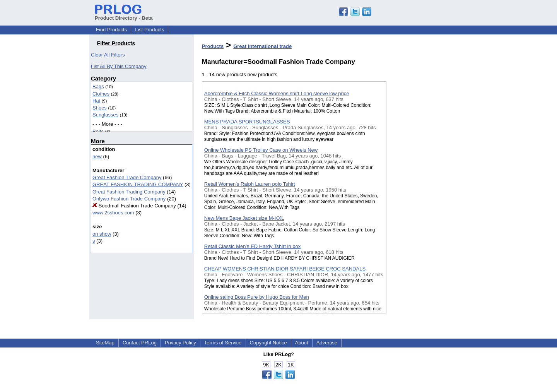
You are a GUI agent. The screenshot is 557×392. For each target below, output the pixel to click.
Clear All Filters (108, 55)
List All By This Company (119, 66)
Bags (98, 86)
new (97, 157)
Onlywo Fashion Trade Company (129, 199)
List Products (150, 30)
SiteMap (105, 343)
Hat (96, 101)
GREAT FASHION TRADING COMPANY (138, 184)
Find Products (111, 30)
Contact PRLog (140, 343)
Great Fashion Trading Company (129, 192)
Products (213, 46)
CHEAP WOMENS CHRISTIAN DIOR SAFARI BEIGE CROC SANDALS (285, 269)
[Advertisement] (425, 201)
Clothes (101, 94)
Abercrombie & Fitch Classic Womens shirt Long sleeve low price (277, 93)
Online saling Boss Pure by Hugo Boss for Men (257, 297)
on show (102, 234)
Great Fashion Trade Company (127, 177)
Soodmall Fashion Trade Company (134, 206)
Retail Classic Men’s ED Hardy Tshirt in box (253, 246)
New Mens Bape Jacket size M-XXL (244, 218)
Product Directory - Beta (124, 15)
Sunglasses (105, 115)
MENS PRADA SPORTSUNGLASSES (247, 122)
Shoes (100, 108)
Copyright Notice (268, 343)
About (302, 343)
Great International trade (262, 46)
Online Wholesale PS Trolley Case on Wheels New (261, 150)
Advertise (327, 343)
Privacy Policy (180, 343)
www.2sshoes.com (113, 213)
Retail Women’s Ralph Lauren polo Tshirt (250, 184)
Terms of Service (223, 343)
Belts (98, 131)
